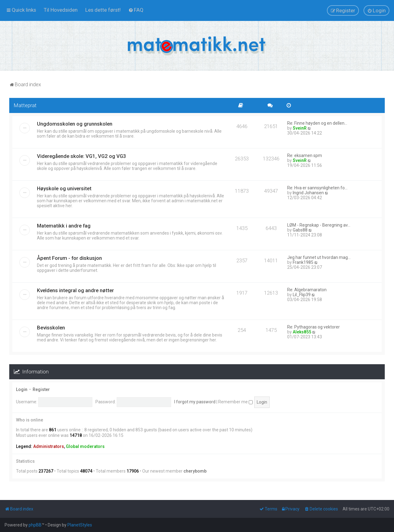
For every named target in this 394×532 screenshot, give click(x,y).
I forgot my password (195, 402)
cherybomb (195, 471)
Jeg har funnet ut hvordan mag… (319, 257)
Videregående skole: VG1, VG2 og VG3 (82, 156)
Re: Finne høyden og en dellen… (317, 123)
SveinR (300, 128)
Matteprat (25, 105)
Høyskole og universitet (64, 188)
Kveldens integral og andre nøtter (75, 290)
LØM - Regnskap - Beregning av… (319, 225)
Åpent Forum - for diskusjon (69, 258)
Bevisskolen (51, 328)
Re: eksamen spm (305, 155)
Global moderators (85, 446)
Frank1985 (303, 262)
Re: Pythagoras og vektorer (314, 327)
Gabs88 (300, 230)
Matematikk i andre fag (64, 226)
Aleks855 (302, 332)
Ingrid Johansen (308, 193)
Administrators (49, 446)
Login (22, 389)
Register (41, 389)
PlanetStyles (80, 525)
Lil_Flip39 (302, 295)
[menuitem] (61, 10)
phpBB (35, 525)
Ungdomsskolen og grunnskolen (75, 124)
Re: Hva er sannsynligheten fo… (317, 188)
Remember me (235, 402)
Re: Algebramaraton (307, 290)
